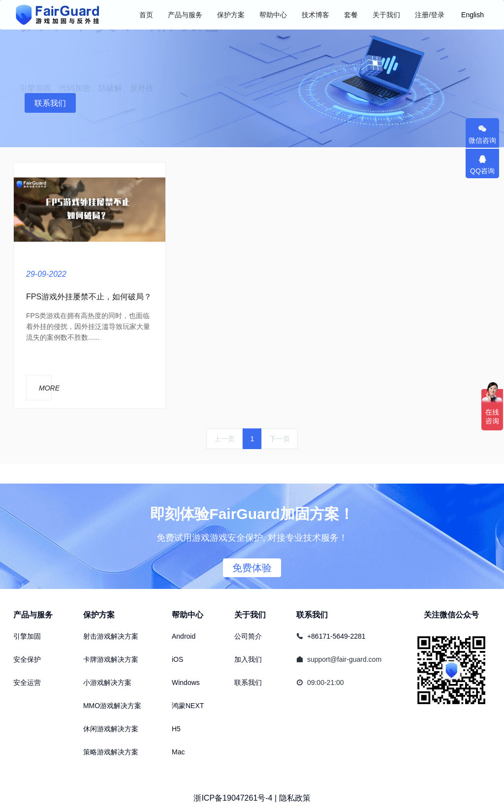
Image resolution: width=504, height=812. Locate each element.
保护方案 (99, 615)
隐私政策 (295, 798)
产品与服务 (33, 615)
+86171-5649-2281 (336, 636)
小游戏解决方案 (107, 682)
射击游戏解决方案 (111, 636)
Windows (186, 682)
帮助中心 (188, 615)
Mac (178, 752)
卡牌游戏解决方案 (111, 659)
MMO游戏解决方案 (112, 706)
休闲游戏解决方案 (111, 729)
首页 (146, 15)
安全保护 (27, 659)
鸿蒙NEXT (188, 706)
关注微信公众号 (451, 615)
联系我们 (50, 103)
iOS (177, 659)
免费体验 (252, 568)
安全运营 (27, 682)
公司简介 (248, 636)
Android (184, 636)
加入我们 (248, 659)
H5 (176, 729)
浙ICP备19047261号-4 (233, 798)
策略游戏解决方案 (111, 752)
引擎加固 (27, 636)
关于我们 (250, 615)
